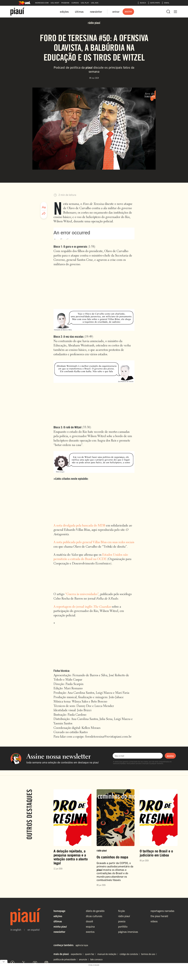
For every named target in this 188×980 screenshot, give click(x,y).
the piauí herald (159, 916)
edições (64, 12)
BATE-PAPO (154, 3)
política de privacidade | (66, 959)
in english (16, 930)
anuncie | (84, 959)
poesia (122, 921)
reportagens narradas (162, 911)
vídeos (154, 921)
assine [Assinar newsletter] (170, 756)
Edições (58, 916)
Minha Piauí (60, 926)
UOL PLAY (85, 3)
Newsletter (59, 932)
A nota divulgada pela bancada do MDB (79, 526)
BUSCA (142, 3)
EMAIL (166, 3)
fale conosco (96, 959)
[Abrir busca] (168, 12)
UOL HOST (55, 3)
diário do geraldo (95, 911)
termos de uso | (149, 954)
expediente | (78, 954)
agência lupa (82, 945)
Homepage (59, 911)
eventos (90, 932)
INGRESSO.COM (42, 3)
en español (34, 930)
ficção (121, 911)
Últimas (58, 921)
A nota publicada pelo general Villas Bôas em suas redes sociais (94, 542)
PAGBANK (65, 3)
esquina (90, 926)
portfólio (123, 926)
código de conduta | (130, 954)
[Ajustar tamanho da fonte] (44, 207)
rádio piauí (124, 916)
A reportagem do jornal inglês (82, 607)
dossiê (89, 921)
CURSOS (75, 3)
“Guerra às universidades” (82, 594)
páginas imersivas (128, 932)
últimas (79, 12)
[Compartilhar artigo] (44, 213)
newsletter (96, 12)
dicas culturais (94, 916)
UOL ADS (95, 3)
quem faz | (91, 954)
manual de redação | (108, 954)
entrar (116, 12)
